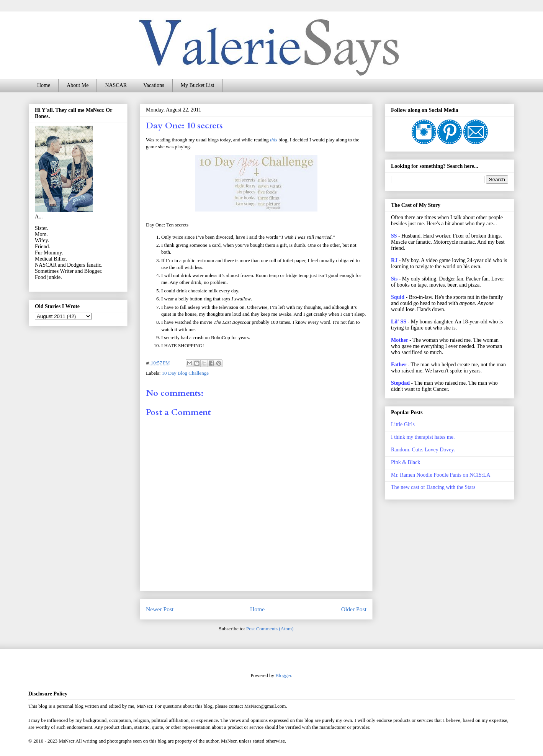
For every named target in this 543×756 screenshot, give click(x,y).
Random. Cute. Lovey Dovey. (423, 450)
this (274, 140)
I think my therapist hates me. (423, 437)
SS (394, 236)
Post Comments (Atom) (270, 629)
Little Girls (403, 424)
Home (44, 85)
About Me (78, 85)
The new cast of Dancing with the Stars (433, 487)
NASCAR (116, 85)
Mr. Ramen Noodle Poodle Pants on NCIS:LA (441, 475)
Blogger (283, 675)
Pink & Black (406, 462)
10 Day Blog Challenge (185, 373)
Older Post (354, 609)
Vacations (154, 85)
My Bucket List (198, 85)
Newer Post (160, 609)
